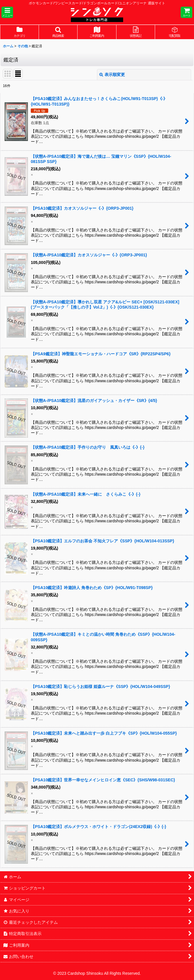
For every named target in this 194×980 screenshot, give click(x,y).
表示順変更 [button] (112, 75)
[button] (7, 12)
